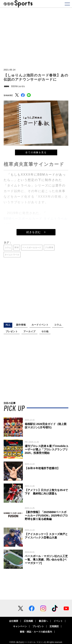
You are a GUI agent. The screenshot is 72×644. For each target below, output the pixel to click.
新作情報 (21, 325)
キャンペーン (20, 626)
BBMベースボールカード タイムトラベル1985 (36, 221)
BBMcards (18, 86)
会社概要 (14, 621)
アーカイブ (29, 331)
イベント (58, 621)
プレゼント (12, 331)
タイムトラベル (12, 255)
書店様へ (43, 621)
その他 (45, 331)
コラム (8, 248)
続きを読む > (36, 232)
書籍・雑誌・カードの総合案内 (36, 632)
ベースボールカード (32, 248)
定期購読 (54, 626)
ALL (8, 325)
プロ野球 (49, 248)
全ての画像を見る (36, 152)
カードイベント (40, 325)
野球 (17, 248)
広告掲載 (28, 621)
